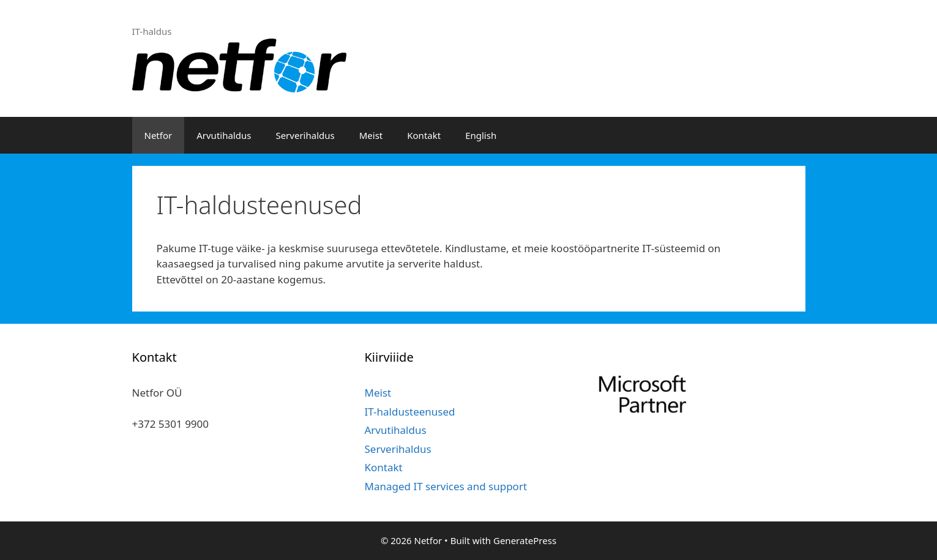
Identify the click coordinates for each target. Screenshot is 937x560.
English (481, 135)
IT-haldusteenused (409, 412)
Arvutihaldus (224, 135)
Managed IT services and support (446, 486)
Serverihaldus (305, 135)
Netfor (159, 135)
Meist (371, 135)
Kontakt (424, 135)
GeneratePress (525, 540)
